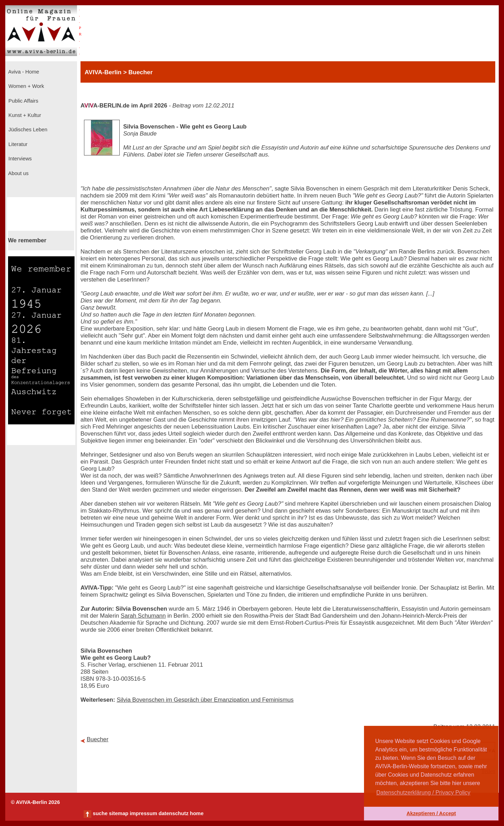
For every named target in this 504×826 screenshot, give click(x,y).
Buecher (98, 739)
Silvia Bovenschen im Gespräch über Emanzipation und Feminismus (205, 700)
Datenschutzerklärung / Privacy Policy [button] (423, 793)
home (197, 813)
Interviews (19, 159)
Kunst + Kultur (24, 115)
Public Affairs (23, 101)
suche (100, 813)
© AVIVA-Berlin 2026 (35, 802)
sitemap (118, 813)
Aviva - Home (23, 72)
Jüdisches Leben (27, 130)
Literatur (17, 144)
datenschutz (174, 813)
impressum (143, 813)
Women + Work (26, 86)
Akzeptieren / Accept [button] (431, 813)
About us (18, 173)
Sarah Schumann (143, 616)
